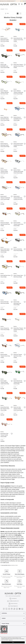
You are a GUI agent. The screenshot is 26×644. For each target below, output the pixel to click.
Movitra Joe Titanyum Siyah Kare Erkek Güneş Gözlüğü (5, 224)
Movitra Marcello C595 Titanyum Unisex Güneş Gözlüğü (18, 40)
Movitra (6, 9)
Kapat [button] (13, 642)
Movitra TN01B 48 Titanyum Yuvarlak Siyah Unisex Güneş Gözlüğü (18, 92)
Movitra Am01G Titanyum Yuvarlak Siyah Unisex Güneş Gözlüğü (5, 198)
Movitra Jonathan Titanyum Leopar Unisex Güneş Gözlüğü (18, 224)
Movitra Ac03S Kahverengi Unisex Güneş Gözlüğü (17, 303)
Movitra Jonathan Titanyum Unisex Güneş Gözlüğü (5, 356)
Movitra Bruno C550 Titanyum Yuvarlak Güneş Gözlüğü (4, 435)
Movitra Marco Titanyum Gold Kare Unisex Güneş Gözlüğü (18, 330)
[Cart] (25, 4)
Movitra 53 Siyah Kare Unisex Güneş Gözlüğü (18, 250)
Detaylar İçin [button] (11, 640)
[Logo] (9, 4)
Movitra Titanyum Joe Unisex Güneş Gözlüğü (5, 329)
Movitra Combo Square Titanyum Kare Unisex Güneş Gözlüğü (5, 251)
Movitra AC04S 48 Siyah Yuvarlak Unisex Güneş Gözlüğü (18, 145)
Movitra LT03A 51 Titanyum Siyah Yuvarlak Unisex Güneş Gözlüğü (18, 172)
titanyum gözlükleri (19, 540)
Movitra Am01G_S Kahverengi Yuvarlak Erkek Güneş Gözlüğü (5, 40)
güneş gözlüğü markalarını (6, 565)
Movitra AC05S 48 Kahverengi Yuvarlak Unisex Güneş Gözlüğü (5, 145)
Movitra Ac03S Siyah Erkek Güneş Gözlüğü (5, 303)
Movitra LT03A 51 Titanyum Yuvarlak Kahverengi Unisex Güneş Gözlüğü (4, 172)
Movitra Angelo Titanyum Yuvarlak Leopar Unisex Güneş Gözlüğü (5, 382)
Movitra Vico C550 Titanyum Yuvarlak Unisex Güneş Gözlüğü (18, 409)
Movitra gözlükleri (6, 486)
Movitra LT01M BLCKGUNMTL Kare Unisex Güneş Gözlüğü (5, 66)
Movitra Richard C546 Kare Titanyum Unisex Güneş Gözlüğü (5, 409)
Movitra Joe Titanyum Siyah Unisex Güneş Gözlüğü (18, 356)
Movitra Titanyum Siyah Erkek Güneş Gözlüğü (18, 276)
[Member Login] (22, 4)
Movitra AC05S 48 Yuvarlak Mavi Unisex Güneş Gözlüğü (18, 119)
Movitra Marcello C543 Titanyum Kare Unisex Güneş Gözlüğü (18, 382)
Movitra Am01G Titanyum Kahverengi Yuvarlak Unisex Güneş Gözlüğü (18, 198)
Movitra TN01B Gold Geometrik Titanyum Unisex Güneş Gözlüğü (5, 119)
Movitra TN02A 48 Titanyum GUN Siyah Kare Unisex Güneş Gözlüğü (5, 92)
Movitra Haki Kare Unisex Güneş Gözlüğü (5, 276)
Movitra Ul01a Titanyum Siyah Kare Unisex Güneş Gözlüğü (18, 66)
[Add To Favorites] (12, 38)
